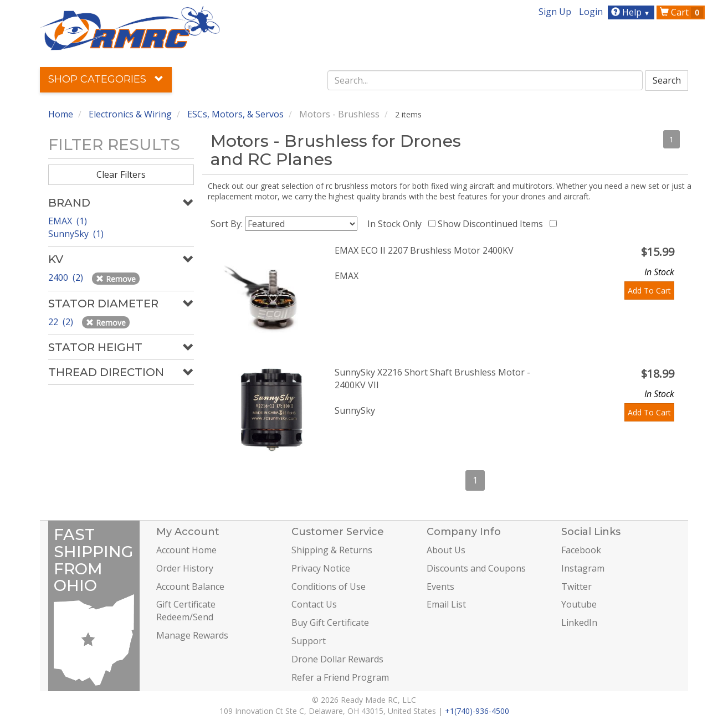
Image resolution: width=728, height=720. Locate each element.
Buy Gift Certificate (330, 623)
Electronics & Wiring (130, 114)
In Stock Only (397, 224)
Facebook (581, 550)
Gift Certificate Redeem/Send (186, 611)
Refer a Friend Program (340, 677)
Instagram (583, 568)
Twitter (576, 587)
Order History (185, 568)
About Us (446, 550)
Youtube (579, 604)
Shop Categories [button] (106, 79)
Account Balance (190, 587)
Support (309, 641)
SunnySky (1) (76, 234)
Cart (681, 12)
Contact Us (314, 604)
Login (591, 12)
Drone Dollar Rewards (337, 659)
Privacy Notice (321, 568)
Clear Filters (121, 174)
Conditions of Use (329, 587)
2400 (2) (67, 277)
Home (61, 114)
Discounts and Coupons (476, 568)
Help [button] (632, 12)
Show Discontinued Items (493, 224)
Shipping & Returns (332, 550)
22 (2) (62, 322)
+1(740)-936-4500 (477, 711)
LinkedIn (579, 623)
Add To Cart (649, 290)
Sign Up (555, 12)
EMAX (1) (68, 221)
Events (440, 587)
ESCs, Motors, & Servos (235, 114)
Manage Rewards (192, 635)
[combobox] (485, 80)
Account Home (186, 550)
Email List (446, 604)
